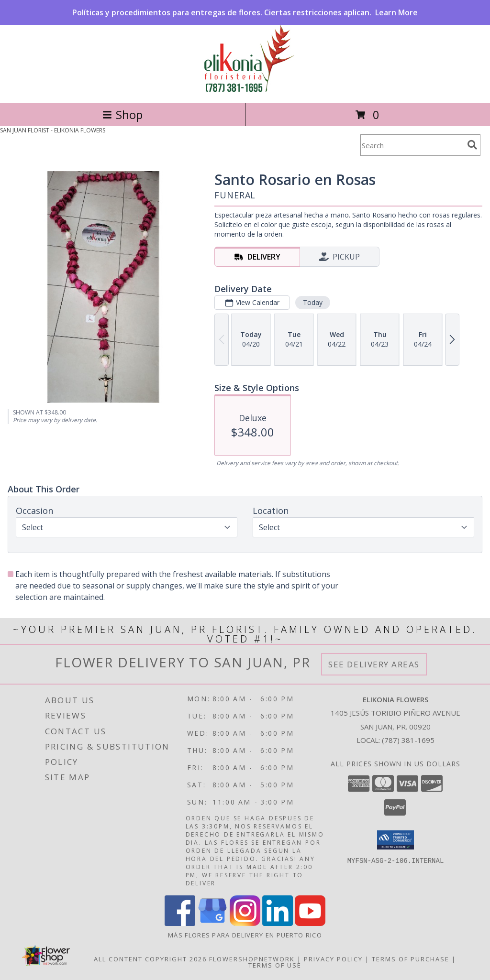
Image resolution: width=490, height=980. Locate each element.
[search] (472, 145)
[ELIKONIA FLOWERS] (245, 89)
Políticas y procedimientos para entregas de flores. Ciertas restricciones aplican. (245, 12)
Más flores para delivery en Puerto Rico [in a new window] (245, 935)
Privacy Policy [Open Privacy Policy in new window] (333, 959)
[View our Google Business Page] (212, 923)
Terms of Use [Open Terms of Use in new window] (275, 965)
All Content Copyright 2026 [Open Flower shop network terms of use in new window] (150, 959)
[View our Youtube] (310, 923)
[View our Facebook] (180, 923)
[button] (395, 840)
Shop (122, 114)
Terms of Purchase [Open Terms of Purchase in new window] (411, 959)
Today (313, 302)
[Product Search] (412, 145)
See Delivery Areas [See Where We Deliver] (374, 664)
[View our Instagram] (245, 923)
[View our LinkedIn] (278, 923)
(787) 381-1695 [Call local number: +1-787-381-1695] (408, 740)
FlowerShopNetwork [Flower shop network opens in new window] (252, 959)
